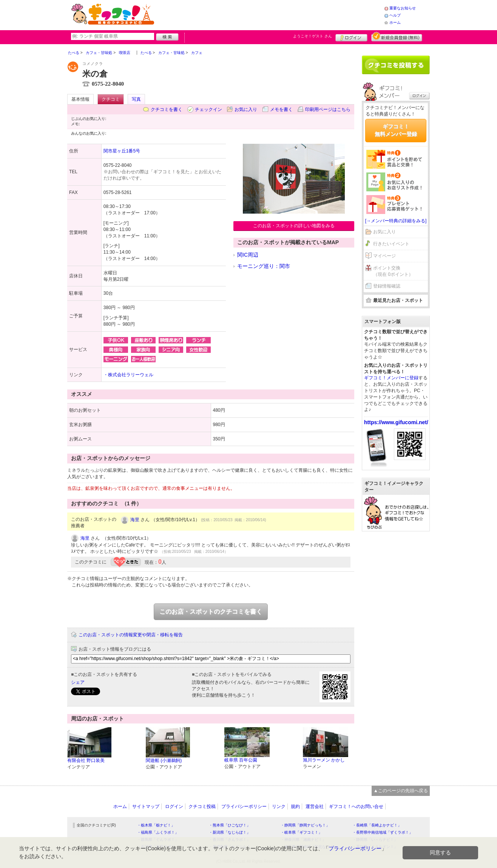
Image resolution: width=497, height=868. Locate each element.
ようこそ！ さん (313, 36)
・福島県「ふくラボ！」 (158, 832)
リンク (279, 806)
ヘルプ (395, 15)
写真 (136, 99)
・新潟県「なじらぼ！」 (230, 832)
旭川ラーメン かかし (324, 760)
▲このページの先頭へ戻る (401, 791)
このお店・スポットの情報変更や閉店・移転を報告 (131, 635)
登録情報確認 (387, 286)
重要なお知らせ (403, 8)
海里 (135, 520)
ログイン (351, 37)
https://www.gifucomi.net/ (396, 422)
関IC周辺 (248, 255)
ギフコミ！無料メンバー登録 (396, 130)
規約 (295, 806)
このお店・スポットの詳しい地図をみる (294, 226)
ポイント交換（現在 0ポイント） (393, 271)
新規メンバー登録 (397, 37)
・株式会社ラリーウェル (128, 375)
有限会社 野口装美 (86, 760)
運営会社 (315, 806)
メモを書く (281, 109)
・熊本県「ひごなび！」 (230, 825)
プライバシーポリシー (244, 806)
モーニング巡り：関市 (264, 266)
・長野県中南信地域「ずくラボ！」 (383, 832)
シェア (78, 682)
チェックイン (208, 109)
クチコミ (111, 99)
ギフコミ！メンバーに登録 (391, 378)
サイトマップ (146, 806)
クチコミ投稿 (202, 806)
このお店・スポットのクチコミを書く (211, 612)
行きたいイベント (391, 244)
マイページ (384, 256)
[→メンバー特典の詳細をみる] (396, 221)
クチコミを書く (167, 109)
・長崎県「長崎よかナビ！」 (377, 825)
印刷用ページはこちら (328, 109)
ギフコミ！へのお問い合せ (356, 806)
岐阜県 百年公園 (241, 760)
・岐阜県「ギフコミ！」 (301, 832)
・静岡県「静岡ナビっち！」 (305, 825)
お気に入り (246, 109)
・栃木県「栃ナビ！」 (156, 825)
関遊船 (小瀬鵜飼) (164, 760)
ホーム (395, 22)
